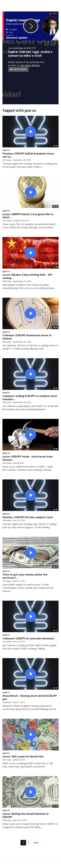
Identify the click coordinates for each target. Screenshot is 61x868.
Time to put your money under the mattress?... (25, 576)
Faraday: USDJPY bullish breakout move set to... (28, 155)
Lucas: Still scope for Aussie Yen (23, 756)
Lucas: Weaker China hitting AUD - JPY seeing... (27, 276)
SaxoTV (6, 150)
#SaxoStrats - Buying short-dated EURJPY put (30, 697)
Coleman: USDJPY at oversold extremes (28, 638)
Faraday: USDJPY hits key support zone (28, 517)
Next (36, 843)
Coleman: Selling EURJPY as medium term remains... (30, 398)
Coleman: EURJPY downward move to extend (27, 337)
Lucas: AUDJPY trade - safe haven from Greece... (28, 458)
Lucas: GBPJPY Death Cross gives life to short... (28, 216)
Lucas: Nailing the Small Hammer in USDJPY (26, 815)
